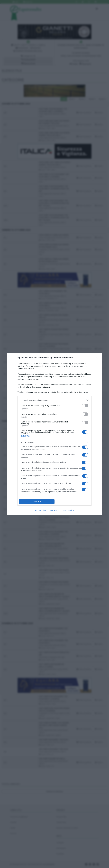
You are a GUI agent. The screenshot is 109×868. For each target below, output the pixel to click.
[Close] (97, 358)
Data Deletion (41, 510)
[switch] (85, 406)
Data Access (54, 510)
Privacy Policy (68, 510)
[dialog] (54, 434)
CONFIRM (37, 502)
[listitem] (54, 400)
